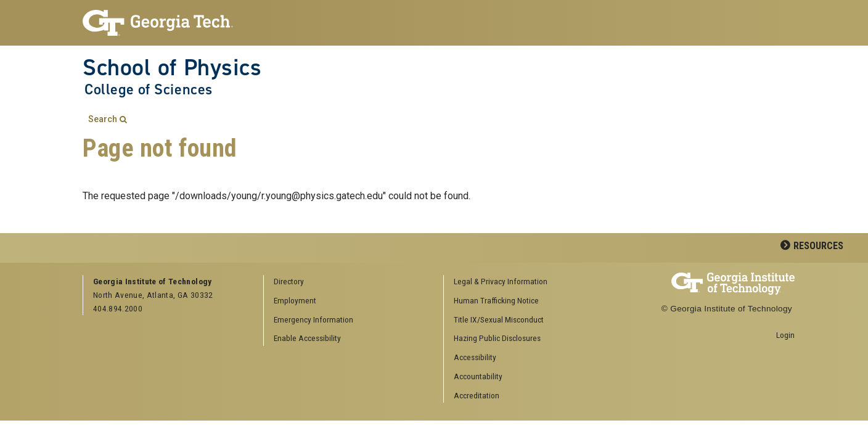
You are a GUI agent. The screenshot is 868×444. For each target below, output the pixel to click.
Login (785, 335)
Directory (289, 281)
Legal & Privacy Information (501, 281)
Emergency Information (313, 319)
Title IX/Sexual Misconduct (499, 319)
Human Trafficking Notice (496, 300)
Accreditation (477, 395)
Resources (818, 246)
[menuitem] (530, 282)
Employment (295, 300)
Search (103, 119)
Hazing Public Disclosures (497, 338)
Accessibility (475, 357)
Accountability (478, 376)
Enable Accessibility (307, 338)
